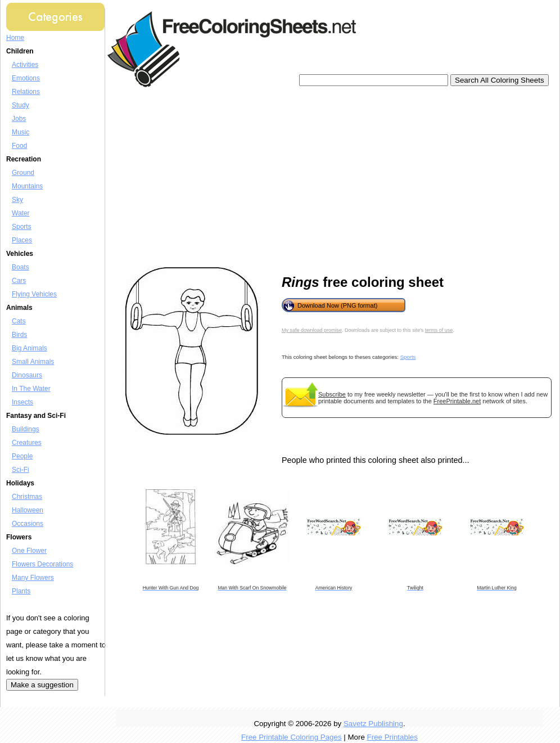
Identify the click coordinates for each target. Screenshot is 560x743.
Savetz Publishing (373, 724)
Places (22, 240)
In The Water (31, 389)
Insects (22, 402)
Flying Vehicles (34, 294)
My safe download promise (312, 330)
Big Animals (30, 348)
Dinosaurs (27, 375)
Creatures (27, 443)
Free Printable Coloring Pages (292, 737)
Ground (23, 173)
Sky (17, 200)
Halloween (28, 510)
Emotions (26, 78)
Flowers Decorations (42, 564)
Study (21, 105)
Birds (19, 335)
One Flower (29, 551)
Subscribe (332, 394)
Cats (19, 321)
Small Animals (33, 362)
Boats (21, 267)
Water (21, 213)
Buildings (26, 429)
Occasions (28, 524)
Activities (25, 65)
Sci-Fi (21, 470)
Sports (22, 227)
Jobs (19, 119)
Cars (19, 281)
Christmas (27, 497)
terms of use (439, 330)
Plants (21, 591)
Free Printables (392, 737)
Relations (26, 92)
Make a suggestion (42, 685)
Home (15, 38)
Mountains (27, 186)
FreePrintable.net (457, 401)
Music (21, 132)
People (22, 456)
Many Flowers (33, 578)
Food (19, 146)
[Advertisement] (272, 177)
